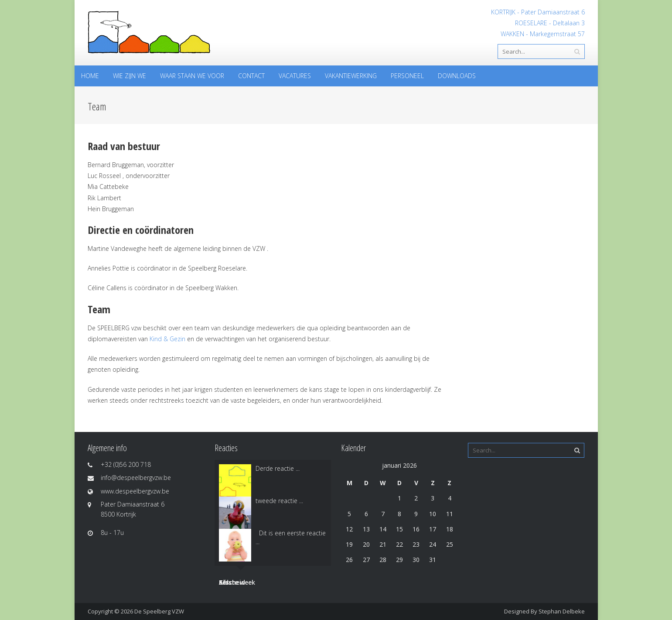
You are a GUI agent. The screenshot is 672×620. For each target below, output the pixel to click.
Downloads (457, 76)
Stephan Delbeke (562, 611)
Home (90, 76)
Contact (251, 76)
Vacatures (295, 76)
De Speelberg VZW (159, 611)
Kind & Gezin (167, 339)
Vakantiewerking (351, 76)
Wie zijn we (130, 76)
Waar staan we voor (192, 76)
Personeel (407, 76)
